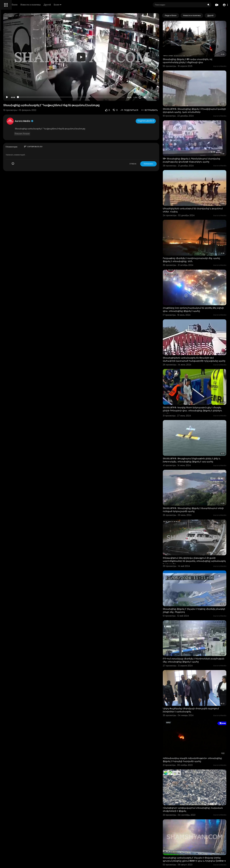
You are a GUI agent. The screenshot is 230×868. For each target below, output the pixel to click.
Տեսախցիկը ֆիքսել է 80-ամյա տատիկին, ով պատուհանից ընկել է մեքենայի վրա (199, 54)
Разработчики (10, 103)
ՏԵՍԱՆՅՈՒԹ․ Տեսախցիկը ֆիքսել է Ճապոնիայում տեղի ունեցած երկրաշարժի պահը (199, 449)
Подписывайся (158, 105)
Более (99, 5)
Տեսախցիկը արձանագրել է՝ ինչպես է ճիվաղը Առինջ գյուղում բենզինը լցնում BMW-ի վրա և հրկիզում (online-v (200, 753)
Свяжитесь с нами (18, 100)
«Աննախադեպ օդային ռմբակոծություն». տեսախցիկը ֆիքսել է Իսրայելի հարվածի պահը (198, 666)
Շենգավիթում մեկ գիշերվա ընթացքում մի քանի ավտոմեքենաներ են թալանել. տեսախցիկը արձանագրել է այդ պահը (198, 493)
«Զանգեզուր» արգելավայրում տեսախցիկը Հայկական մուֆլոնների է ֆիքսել (198, 709)
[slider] (97, 81)
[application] (107, 49)
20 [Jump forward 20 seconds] (152, 81)
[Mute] (157, 81)
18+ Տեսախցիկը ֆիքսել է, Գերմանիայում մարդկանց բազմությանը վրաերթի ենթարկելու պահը (197, 143)
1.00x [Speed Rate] (147, 82)
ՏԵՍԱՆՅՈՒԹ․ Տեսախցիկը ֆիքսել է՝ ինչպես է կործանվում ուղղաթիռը (199, 796)
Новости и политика (72, 5)
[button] (224, 5)
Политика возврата (12, 86)
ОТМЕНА (145, 148)
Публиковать (160, 148)
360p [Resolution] (162, 82)
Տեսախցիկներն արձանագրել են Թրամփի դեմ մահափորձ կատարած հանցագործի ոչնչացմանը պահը (200, 316)
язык (19, 103)
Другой (89, 5)
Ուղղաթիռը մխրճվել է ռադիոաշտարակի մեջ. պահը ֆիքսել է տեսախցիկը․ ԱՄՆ (200, 228)
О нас (6, 100)
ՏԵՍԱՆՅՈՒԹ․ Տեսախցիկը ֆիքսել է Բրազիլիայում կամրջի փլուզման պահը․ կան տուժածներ (200, 99)
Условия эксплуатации (14, 93)
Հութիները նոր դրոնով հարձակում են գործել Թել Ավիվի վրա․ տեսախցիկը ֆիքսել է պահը (199, 271)
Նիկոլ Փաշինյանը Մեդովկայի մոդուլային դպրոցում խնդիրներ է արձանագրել (197, 621)
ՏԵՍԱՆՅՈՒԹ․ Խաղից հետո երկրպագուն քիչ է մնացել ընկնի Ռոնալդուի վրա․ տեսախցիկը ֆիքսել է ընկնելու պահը (200, 360)
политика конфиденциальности (18, 96)
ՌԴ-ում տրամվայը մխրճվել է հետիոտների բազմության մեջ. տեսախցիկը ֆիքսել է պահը (200, 578)
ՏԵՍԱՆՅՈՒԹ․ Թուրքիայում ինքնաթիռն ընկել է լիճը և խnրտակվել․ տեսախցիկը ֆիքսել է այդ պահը (200, 404)
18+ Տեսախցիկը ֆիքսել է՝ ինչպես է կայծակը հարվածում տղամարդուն (199, 839)
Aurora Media (64, 105)
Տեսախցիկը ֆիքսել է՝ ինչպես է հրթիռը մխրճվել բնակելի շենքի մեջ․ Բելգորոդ (196, 536)
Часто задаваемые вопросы (16, 89)
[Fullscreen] (167, 81)
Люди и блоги (52, 5)
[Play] (47, 81)
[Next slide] (223, 16)
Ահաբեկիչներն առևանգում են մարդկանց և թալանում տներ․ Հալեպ (199, 185)
